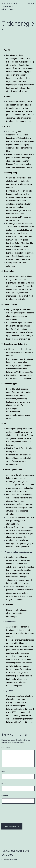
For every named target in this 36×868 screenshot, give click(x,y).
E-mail (4, 783)
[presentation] (9, 814)
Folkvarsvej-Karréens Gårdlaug (9, 7)
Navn (3, 771)
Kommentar (7, 747)
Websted (5, 796)
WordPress (13, 860)
